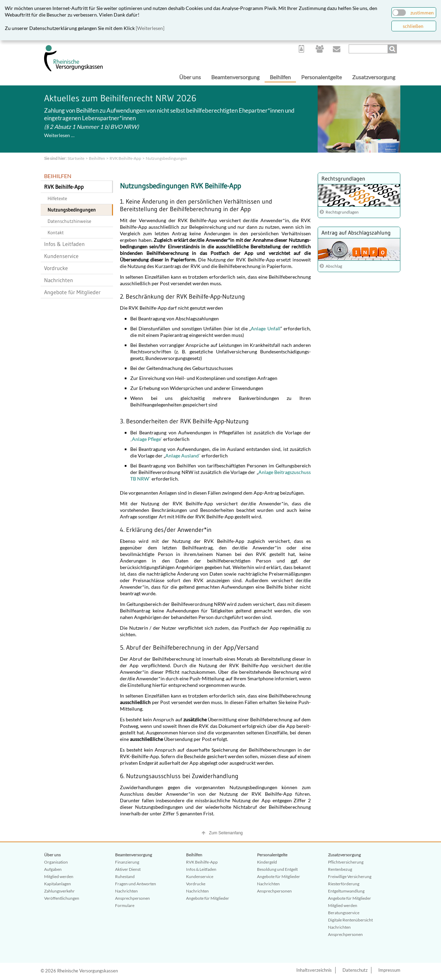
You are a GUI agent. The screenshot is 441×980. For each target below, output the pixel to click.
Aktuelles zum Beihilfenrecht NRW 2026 (120, 98)
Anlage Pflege (146, 439)
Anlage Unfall (265, 328)
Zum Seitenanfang (226, 833)
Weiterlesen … (59, 135)
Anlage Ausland (182, 456)
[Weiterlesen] (150, 28)
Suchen (393, 49)
